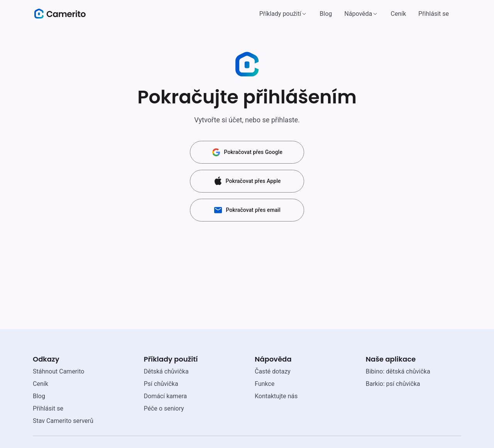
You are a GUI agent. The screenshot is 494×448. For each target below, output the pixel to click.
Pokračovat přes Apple (247, 181)
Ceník (398, 14)
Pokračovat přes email (247, 210)
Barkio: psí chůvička (393, 384)
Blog (326, 14)
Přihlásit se (434, 14)
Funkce (265, 384)
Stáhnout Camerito (58, 371)
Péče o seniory (164, 408)
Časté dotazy (273, 371)
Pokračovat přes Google (247, 152)
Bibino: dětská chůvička (398, 371)
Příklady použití (280, 14)
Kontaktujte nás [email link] (276, 396)
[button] (283, 14)
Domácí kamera (166, 396)
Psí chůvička (161, 384)
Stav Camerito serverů (63, 421)
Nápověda (358, 14)
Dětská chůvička (166, 371)
